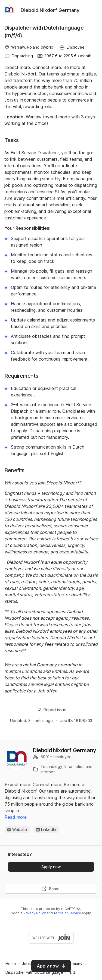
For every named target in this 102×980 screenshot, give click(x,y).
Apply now (51, 867)
